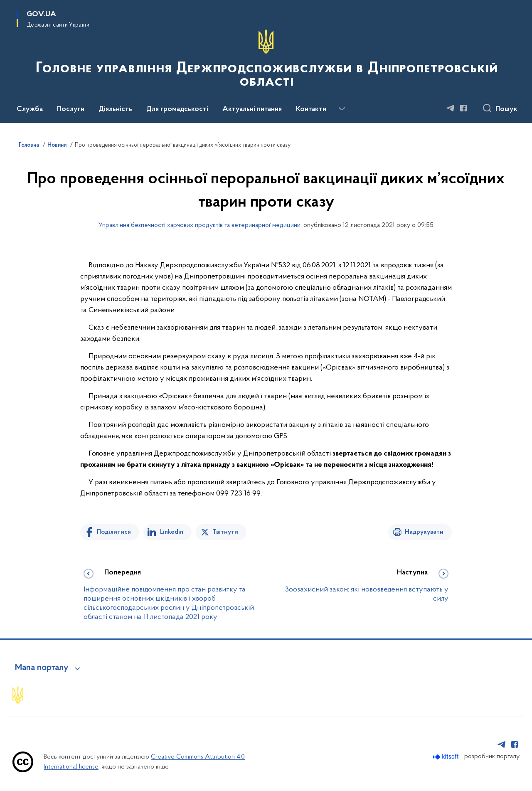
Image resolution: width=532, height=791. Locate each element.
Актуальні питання (252, 109)
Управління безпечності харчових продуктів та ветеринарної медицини (199, 225)
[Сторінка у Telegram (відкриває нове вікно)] (451, 108)
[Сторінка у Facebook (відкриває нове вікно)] (463, 108)
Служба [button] (30, 109)
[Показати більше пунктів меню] (342, 109)
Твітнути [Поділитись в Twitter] (225, 532)
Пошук (506, 109)
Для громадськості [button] (177, 109)
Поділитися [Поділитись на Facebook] (114, 532)
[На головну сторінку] (266, 61)
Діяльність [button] (115, 109)
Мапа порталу (42, 668)
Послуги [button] (71, 109)
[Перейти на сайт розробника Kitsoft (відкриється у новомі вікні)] (447, 757)
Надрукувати (424, 532)
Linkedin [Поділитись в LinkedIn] (172, 532)
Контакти (311, 109)
